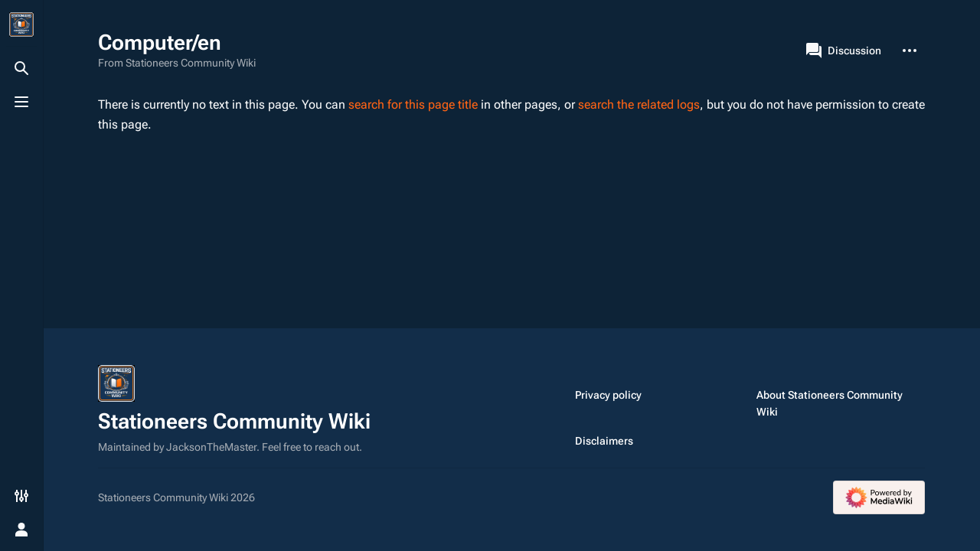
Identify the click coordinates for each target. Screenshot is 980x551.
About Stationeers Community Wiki (830, 403)
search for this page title (413, 104)
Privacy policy (608, 395)
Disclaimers (604, 441)
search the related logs (639, 104)
